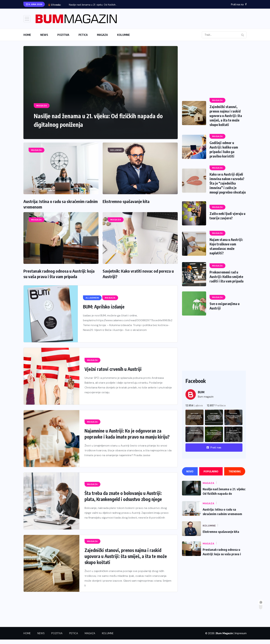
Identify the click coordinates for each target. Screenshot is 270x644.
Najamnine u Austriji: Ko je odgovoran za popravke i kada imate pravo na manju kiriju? (127, 434)
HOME (27, 35)
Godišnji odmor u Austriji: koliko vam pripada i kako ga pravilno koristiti (224, 149)
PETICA (83, 35)
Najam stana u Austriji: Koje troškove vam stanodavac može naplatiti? (227, 251)
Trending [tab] (235, 476)
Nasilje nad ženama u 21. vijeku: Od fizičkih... (93, 5)
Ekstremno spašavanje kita (126, 201)
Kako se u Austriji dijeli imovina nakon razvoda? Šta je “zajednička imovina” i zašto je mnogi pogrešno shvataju (228, 185)
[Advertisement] (214, 70)
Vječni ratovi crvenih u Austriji (113, 369)
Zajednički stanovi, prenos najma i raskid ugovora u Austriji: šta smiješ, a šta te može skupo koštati (126, 556)
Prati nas (214, 452)
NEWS (44, 35)
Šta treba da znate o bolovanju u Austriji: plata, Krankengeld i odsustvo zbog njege (123, 496)
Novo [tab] (190, 476)
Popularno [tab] (211, 476)
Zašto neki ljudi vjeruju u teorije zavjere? (227, 220)
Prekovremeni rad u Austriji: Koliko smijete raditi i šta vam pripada (227, 281)
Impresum (241, 638)
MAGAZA (102, 35)
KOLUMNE (123, 35)
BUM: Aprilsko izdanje (104, 307)
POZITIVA (63, 35)
